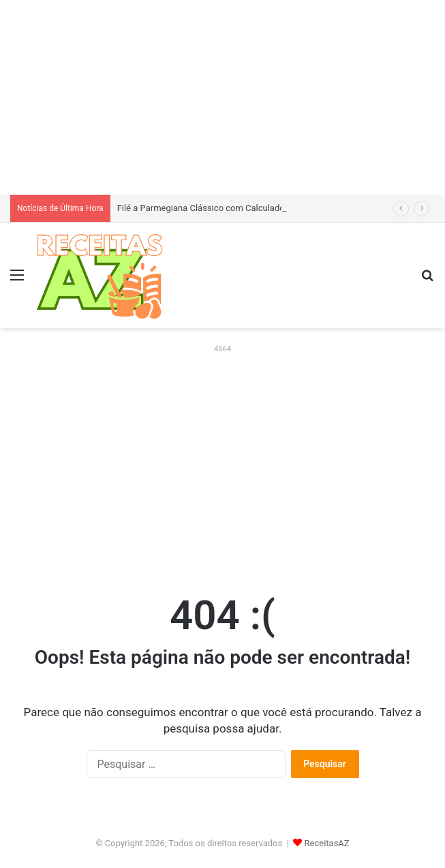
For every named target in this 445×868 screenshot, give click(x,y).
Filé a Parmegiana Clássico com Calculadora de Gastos (226, 208)
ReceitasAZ (327, 843)
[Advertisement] (222, 95)
